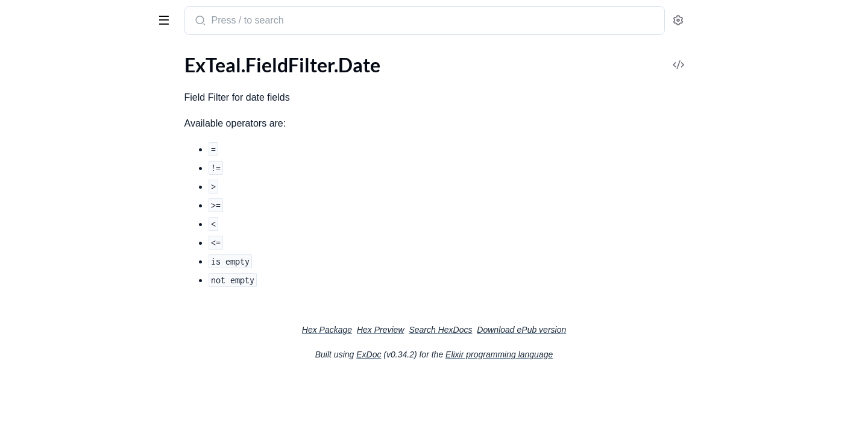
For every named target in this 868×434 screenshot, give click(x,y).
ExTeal (26, 14)
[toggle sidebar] (165, 19)
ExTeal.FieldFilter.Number (62, 113)
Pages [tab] (22, 56)
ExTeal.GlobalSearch (51, 373)
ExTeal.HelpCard (43, 406)
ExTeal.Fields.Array (48, 178)
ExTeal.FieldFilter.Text (54, 146)
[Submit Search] (290, 22)
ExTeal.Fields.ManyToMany (65, 308)
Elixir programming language (590, 354)
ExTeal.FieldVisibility (52, 162)
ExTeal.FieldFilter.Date (55, 80)
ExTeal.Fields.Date (47, 227)
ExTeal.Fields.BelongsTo (58, 194)
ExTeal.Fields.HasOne (54, 276)
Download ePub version (612, 330)
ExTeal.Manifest (42, 422)
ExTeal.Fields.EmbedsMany (65, 243)
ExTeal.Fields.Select (49, 357)
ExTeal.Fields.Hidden (52, 292)
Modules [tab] (68, 56)
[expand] (169, 81)
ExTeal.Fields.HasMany (57, 259)
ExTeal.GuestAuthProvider (64, 390)
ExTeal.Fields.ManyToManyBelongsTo (86, 325)
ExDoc (459, 354)
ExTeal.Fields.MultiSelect (60, 341)
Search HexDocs (531, 330)
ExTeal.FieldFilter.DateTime (66, 97)
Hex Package (417, 330)
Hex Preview (471, 330)
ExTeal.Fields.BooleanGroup (67, 211)
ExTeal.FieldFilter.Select (58, 129)
